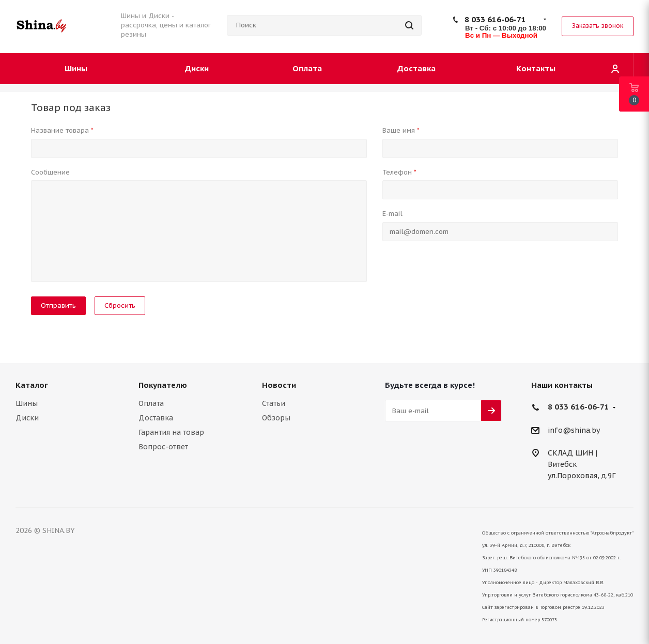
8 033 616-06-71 (495, 19)
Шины (27, 403)
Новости (279, 385)
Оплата (151, 403)
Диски (27, 418)
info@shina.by (574, 430)
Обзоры (276, 418)
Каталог (32, 385)
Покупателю (163, 385)
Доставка (156, 418)
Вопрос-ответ (163, 447)
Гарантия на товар (171, 432)
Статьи (274, 403)
